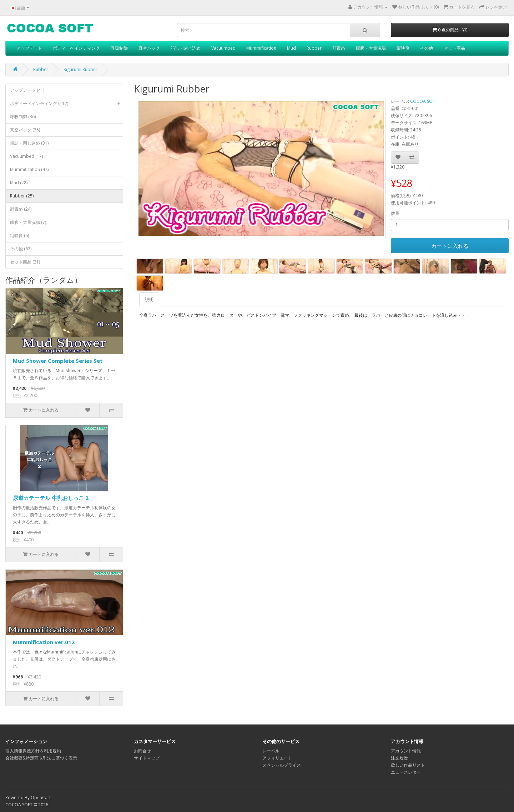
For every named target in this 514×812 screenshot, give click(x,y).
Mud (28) (19, 183)
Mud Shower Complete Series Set (58, 361)
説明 (149, 299)
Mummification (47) (29, 169)
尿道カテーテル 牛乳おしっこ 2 (51, 498)
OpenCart (41, 798)
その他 (427, 48)
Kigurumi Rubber (80, 69)
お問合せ (142, 751)
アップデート (29, 48)
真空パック (149, 48)
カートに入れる (450, 246)
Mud (291, 48)
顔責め (339, 48)
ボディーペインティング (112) (66, 104)
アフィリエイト (277, 758)
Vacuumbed (223, 48)
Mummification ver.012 (44, 642)
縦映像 (403, 48)
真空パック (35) (25, 130)
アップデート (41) (27, 90)
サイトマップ (147, 758)
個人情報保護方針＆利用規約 (33, 751)
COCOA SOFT (424, 101)
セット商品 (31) (25, 262)
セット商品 (454, 48)
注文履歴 (399, 758)
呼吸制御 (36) (23, 117)
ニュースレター (406, 772)
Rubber (314, 48)
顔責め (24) (21, 209)
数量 (395, 213)
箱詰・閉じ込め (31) (29, 143)
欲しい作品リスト (408, 765)
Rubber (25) (22, 196)
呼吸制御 (119, 48)
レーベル (271, 751)
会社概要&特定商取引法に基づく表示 (41, 758)
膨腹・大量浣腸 (371, 48)
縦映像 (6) (19, 235)
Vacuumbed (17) (26, 156)
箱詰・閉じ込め (186, 48)
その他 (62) (21, 249)
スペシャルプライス (282, 765)
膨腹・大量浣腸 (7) (28, 222)
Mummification (261, 48)
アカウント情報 (406, 751)
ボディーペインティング (76, 48)
